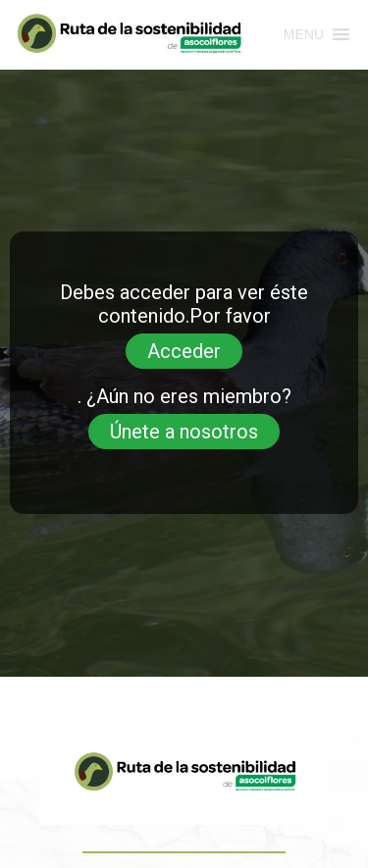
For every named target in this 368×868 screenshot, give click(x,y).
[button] (304, 34)
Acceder (184, 351)
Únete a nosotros (184, 432)
